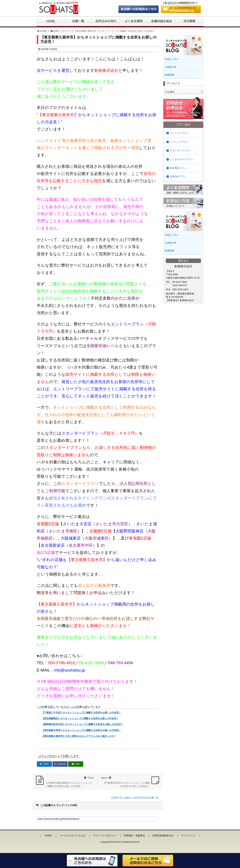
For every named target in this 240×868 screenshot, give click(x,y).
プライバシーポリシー (104, 836)
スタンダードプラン (180, 150)
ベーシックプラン (179, 142)
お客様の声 (171, 67)
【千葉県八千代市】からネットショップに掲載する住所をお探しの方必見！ (81, 713)
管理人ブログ (60, 31)
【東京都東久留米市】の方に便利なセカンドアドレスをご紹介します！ (79, 736)
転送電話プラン (178, 168)
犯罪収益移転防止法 (163, 836)
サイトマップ (188, 836)
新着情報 (169, 75)
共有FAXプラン (178, 176)
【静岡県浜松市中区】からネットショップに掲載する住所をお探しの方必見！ (82, 724)
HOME (43, 31)
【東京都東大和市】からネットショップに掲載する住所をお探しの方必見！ (81, 730)
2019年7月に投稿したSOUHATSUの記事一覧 (135, 798)
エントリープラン (179, 133)
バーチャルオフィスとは (72, 836)
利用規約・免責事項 (134, 836)
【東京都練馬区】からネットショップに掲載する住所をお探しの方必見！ (80, 718)
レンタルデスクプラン (182, 159)
